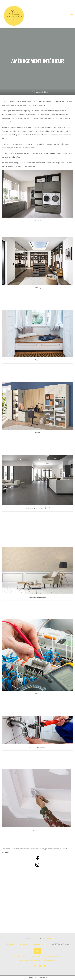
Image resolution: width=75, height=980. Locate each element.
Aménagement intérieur (52, 956)
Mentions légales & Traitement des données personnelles (29, 944)
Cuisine (25, 956)
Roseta (36, 939)
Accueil (17, 956)
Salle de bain (36, 956)
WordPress (46, 939)
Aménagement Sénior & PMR (30, 960)
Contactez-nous (49, 960)
